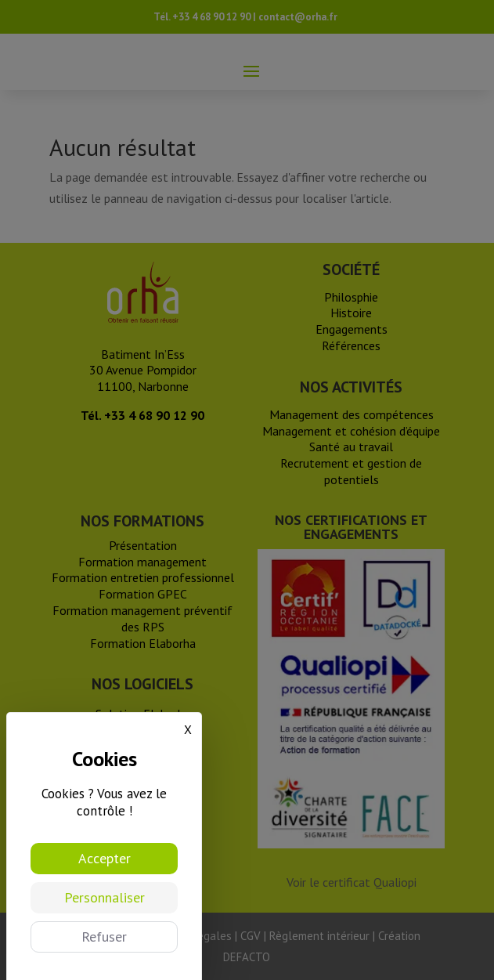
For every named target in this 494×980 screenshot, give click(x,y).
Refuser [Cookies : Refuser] (104, 937)
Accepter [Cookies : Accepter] (105, 858)
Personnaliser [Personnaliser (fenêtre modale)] (105, 897)
